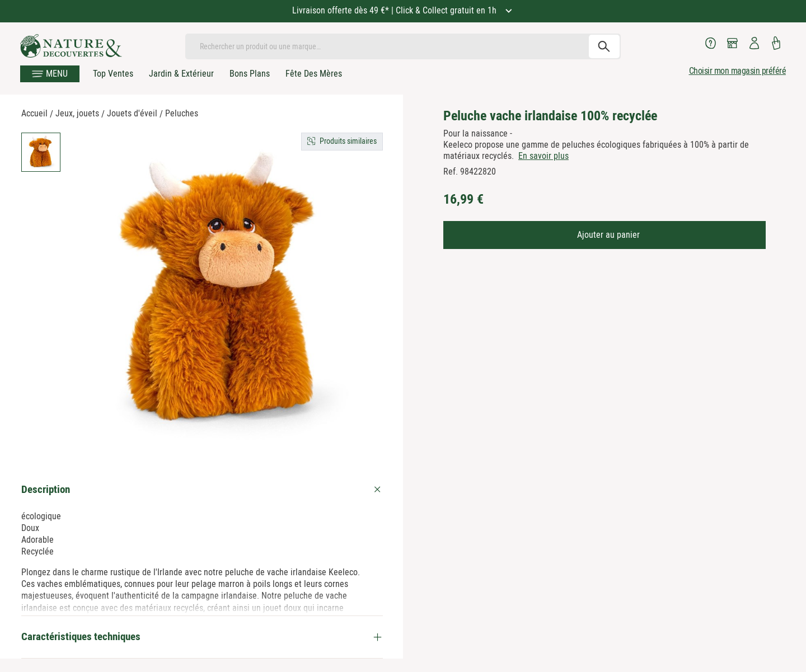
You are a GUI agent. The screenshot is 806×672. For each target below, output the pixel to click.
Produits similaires (348, 141)
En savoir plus (543, 156)
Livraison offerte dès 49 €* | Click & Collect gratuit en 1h (395, 10)
